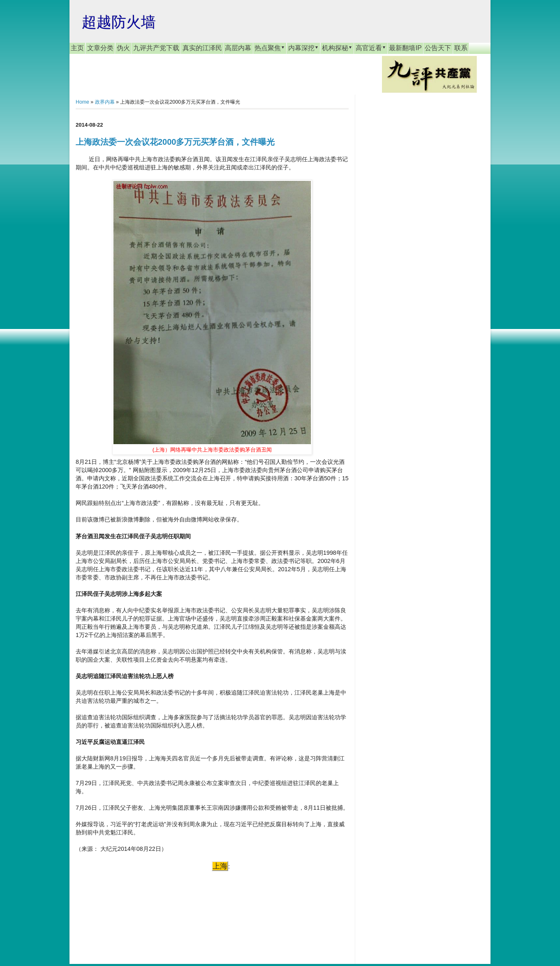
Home (82, 102)
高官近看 (371, 48)
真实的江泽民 (202, 48)
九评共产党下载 (156, 48)
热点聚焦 (270, 48)
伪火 (123, 48)
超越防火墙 (119, 22)
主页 (77, 48)
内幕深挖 (303, 48)
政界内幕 (105, 102)
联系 (461, 48)
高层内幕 (238, 48)
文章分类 (100, 48)
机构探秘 (337, 48)
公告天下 (438, 48)
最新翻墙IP (405, 48)
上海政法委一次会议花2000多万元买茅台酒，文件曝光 (175, 142)
